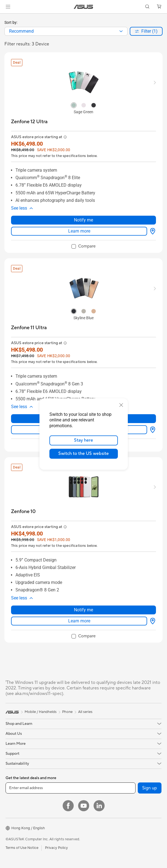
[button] (8, 7)
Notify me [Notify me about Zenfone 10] (83, 610)
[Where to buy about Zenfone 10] (152, 621)
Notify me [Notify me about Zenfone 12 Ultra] (83, 220)
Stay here (83, 440)
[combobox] (66, 31)
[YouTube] (84, 806)
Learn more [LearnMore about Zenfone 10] (79, 621)
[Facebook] (68, 806)
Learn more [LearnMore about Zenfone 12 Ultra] (79, 231)
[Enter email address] (71, 788)
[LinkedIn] (99, 806)
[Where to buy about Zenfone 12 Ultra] (152, 231)
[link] (83, 7)
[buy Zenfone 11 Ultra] (29, 328)
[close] (121, 405)
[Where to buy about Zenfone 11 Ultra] (152, 430)
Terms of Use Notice (22, 848)
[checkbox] (83, 247)
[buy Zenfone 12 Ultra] (29, 122)
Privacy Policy (56, 848)
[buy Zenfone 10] (23, 512)
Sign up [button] (150, 788)
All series (85, 712)
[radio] (74, 105)
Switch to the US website (83, 454)
